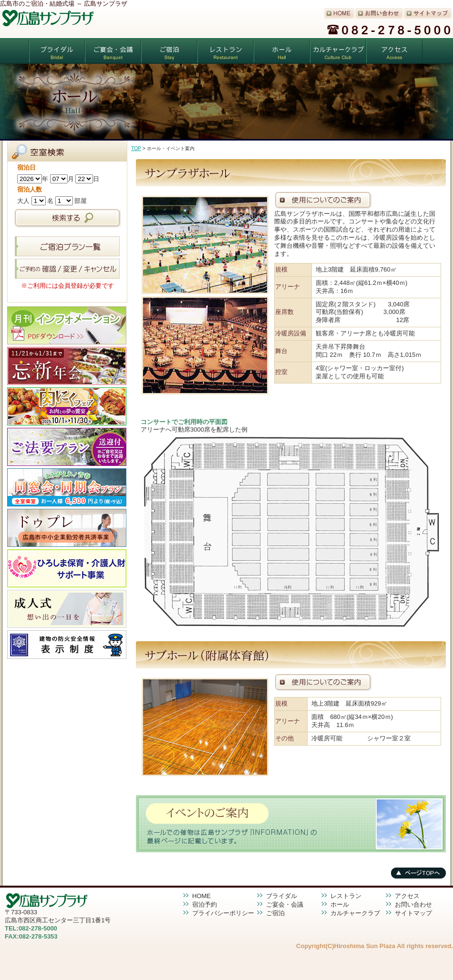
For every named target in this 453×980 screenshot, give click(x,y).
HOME (201, 896)
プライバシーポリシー (223, 913)
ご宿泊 (169, 51)
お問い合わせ (413, 904)
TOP (136, 148)
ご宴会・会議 (113, 51)
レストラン (226, 51)
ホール (282, 51)
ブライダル (57, 51)
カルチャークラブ (338, 51)
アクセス (394, 51)
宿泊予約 (205, 904)
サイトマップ (413, 913)
